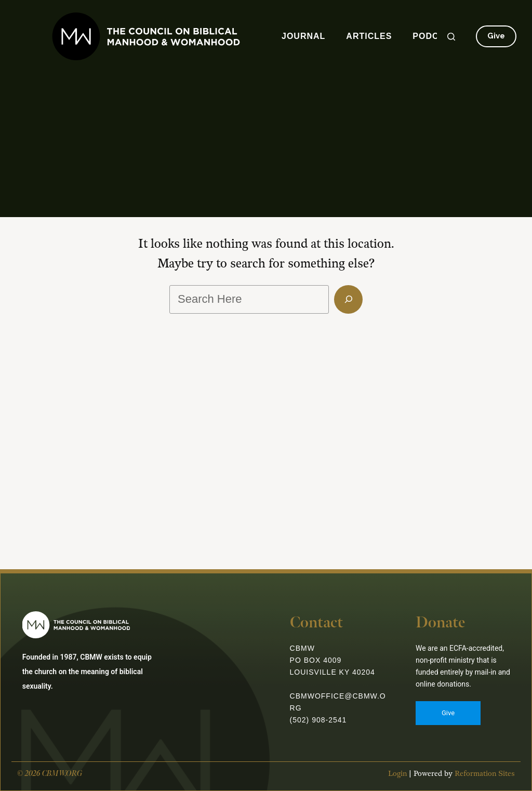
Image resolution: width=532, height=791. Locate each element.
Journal (303, 36)
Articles (369, 36)
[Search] (451, 37)
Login (395, 778)
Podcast (435, 36)
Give (496, 36)
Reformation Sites (483, 778)
